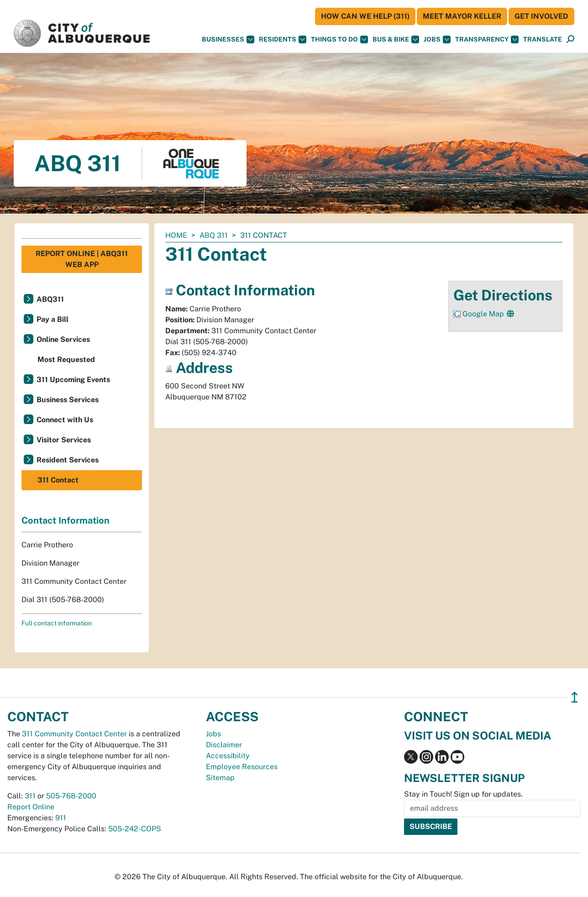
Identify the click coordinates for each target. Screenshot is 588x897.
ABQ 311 (214, 235)
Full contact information (57, 623)
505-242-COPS (135, 829)
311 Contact (58, 480)
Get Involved (541, 16)
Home (176, 235)
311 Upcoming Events (73, 380)
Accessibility (228, 756)
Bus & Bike (396, 39)
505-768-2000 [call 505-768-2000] (71, 796)
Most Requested (66, 359)
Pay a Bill (52, 319)
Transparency (487, 39)
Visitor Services (64, 440)
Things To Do (339, 39)
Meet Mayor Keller (462, 16)
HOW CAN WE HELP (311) (365, 16)
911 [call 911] (61, 818)
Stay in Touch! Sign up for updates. (463, 794)
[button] (543, 39)
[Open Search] (570, 39)
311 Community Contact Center (74, 734)
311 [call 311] (30, 796)
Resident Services (68, 460)
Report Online (31, 807)
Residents (283, 39)
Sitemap (220, 778)
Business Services (68, 400)
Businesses (228, 39)
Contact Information (66, 520)
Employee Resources (242, 767)
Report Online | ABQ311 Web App (82, 259)
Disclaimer (224, 745)
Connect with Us (65, 420)
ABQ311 (50, 299)
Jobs (437, 39)
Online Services (63, 339)
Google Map (484, 314)
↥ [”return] (575, 697)
